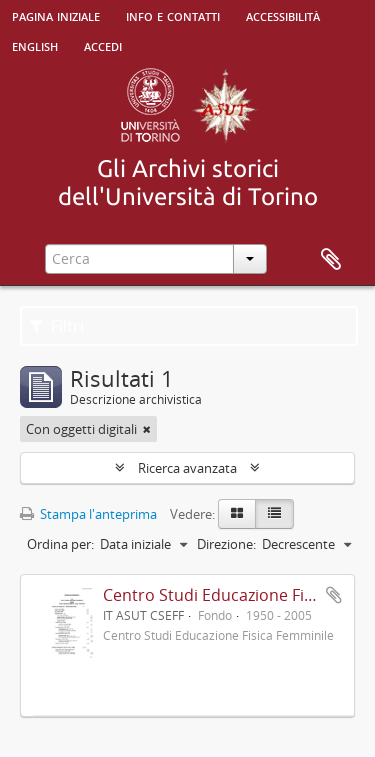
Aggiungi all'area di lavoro (334, 595)
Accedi (103, 45)
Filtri (57, 326)
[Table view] (274, 514)
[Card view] (237, 514)
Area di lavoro (331, 260)
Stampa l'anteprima (88, 514)
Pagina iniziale (56, 15)
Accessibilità (283, 15)
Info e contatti (173, 15)
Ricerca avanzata (187, 468)
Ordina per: (60, 544)
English (35, 45)
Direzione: (226, 544)
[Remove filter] (147, 429)
